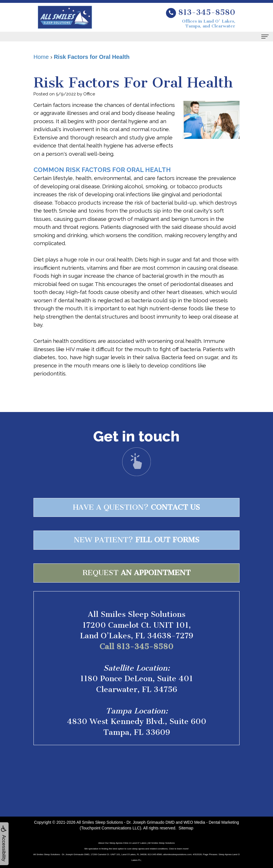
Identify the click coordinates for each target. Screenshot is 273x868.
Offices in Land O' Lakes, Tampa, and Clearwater (209, 24)
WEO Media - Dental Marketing (211, 822)
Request (136, 573)
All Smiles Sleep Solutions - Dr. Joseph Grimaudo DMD (125, 822)
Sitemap (186, 828)
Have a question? (136, 507)
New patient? (137, 540)
